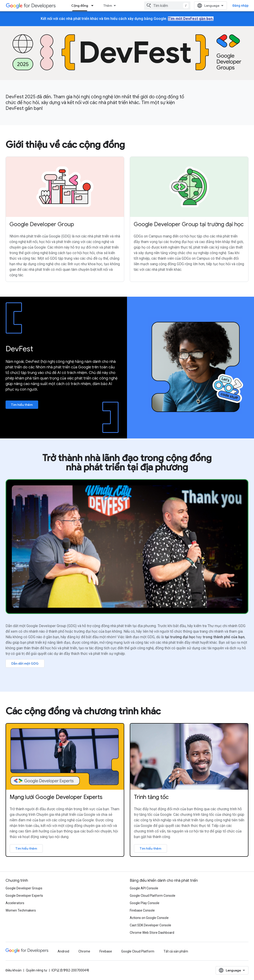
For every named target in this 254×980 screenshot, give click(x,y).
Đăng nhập (240, 6)
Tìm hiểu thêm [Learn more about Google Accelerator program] (150, 848)
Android (63, 951)
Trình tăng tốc (151, 797)
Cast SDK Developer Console (150, 925)
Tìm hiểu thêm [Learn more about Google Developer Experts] (26, 848)
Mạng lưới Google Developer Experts (56, 797)
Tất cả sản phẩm (176, 951)
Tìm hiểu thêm (22, 405)
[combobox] (167, 6)
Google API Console (144, 888)
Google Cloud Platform (138, 951)
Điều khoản (14, 970)
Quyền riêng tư (37, 970)
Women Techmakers (21, 910)
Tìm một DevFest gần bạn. (191, 19)
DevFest (19, 349)
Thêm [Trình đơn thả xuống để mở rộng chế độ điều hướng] (108, 6)
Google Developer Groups (24, 888)
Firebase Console (142, 910)
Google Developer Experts (24, 896)
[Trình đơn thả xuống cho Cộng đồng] (94, 6)
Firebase (106, 951)
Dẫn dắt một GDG (25, 663)
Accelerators (15, 903)
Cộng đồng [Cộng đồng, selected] (80, 6)
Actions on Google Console (149, 918)
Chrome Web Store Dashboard (152, 933)
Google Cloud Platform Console (153, 896)
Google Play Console (145, 903)
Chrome (84, 951)
